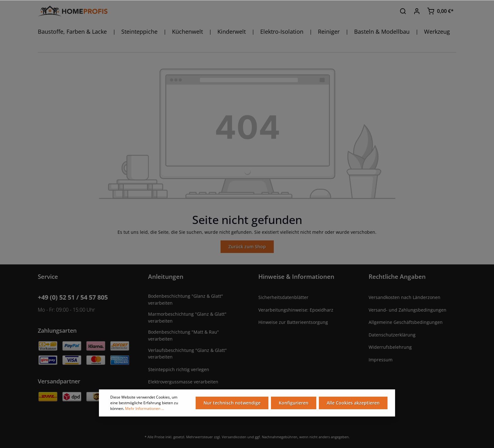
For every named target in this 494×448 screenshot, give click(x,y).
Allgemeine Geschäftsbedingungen (406, 322)
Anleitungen (166, 276)
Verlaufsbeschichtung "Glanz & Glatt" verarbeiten (187, 354)
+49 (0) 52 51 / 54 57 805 (73, 297)
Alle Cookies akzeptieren (353, 403)
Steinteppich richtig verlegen (179, 369)
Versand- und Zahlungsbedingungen (408, 310)
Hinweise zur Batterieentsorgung (293, 322)
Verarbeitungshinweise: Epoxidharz (296, 310)
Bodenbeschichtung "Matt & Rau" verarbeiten (184, 335)
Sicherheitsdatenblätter (283, 297)
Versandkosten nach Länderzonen (405, 297)
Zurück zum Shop (247, 247)
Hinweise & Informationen (296, 276)
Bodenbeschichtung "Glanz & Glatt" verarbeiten (186, 299)
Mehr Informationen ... (145, 408)
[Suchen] (403, 11)
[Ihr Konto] (417, 11)
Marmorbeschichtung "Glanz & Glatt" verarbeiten (187, 317)
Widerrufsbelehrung (390, 347)
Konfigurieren (294, 403)
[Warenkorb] (440, 11)
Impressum (381, 360)
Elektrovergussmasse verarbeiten (183, 382)
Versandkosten (234, 437)
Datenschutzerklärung (392, 335)
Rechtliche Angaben (397, 276)
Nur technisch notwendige (232, 403)
